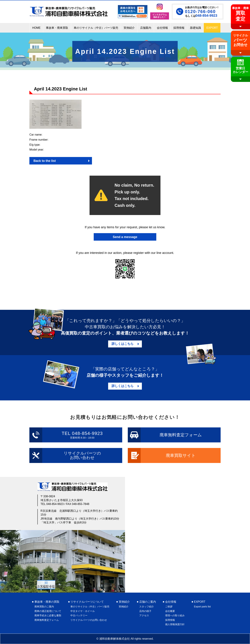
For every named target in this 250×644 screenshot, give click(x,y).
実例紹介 (124, 607)
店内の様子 (145, 611)
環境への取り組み (175, 615)
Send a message (125, 237)
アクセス (144, 615)
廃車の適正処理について (48, 611)
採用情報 (170, 620)
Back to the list (45, 161)
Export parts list (202, 607)
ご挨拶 (169, 607)
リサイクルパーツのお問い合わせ (89, 620)
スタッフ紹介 (147, 607)
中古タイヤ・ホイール (83, 611)
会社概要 (170, 611)
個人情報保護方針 (175, 624)
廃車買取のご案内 (44, 607)
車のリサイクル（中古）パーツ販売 (90, 607)
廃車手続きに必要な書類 (48, 615)
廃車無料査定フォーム (47, 620)
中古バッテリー (79, 615)
